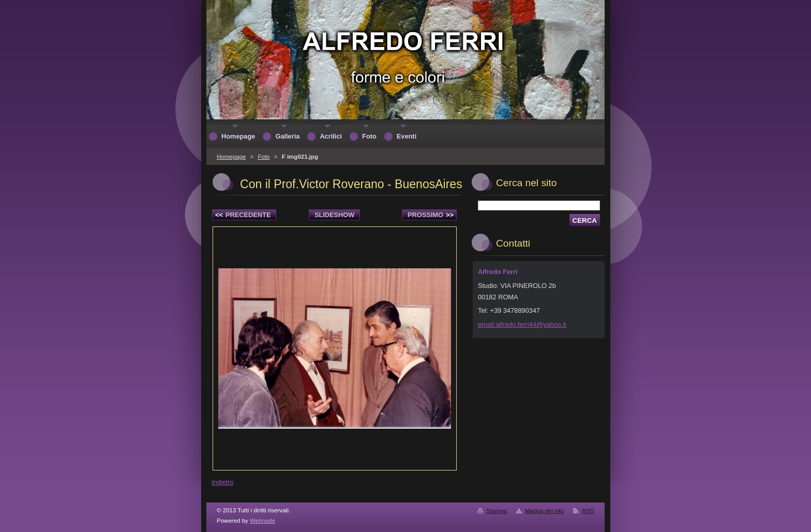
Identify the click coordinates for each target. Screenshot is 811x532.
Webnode (262, 521)
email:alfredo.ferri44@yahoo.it (522, 324)
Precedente (243, 215)
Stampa (497, 511)
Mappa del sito (544, 511)
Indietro (223, 482)
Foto (264, 157)
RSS (588, 511)
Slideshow (335, 215)
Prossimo (431, 215)
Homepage (231, 157)
